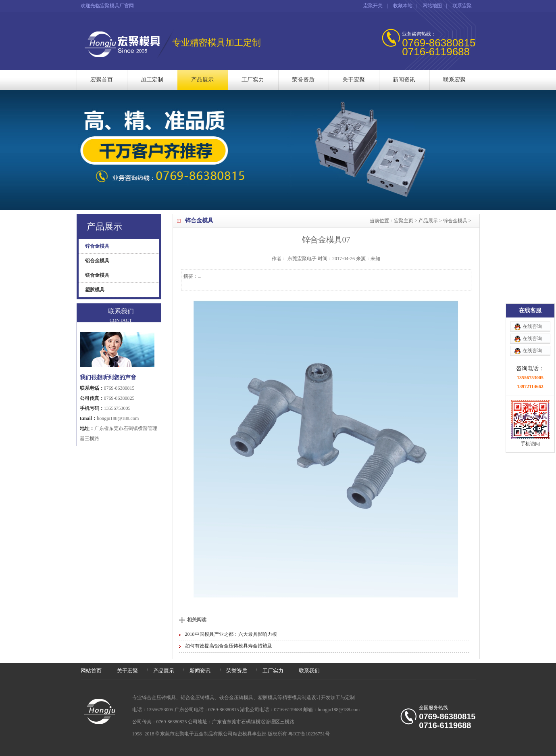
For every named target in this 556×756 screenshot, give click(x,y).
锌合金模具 (455, 221)
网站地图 (432, 6)
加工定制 (152, 80)
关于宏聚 (354, 80)
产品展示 (202, 80)
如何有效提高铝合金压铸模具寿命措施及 (229, 646)
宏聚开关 (373, 6)
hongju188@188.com (118, 418)
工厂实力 (253, 80)
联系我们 (309, 671)
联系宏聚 (462, 6)
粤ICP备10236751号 (309, 734)
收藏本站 (403, 6)
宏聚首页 (102, 80)
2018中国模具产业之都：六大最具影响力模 (231, 634)
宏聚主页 (404, 221)
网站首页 (91, 671)
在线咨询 (532, 292)
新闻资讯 (404, 80)
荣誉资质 (303, 80)
